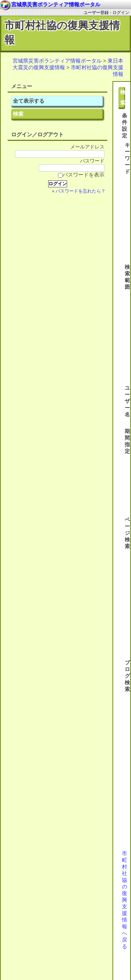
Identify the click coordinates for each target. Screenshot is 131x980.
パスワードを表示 (81, 175)
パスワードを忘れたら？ (81, 191)
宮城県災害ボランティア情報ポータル (57, 61)
